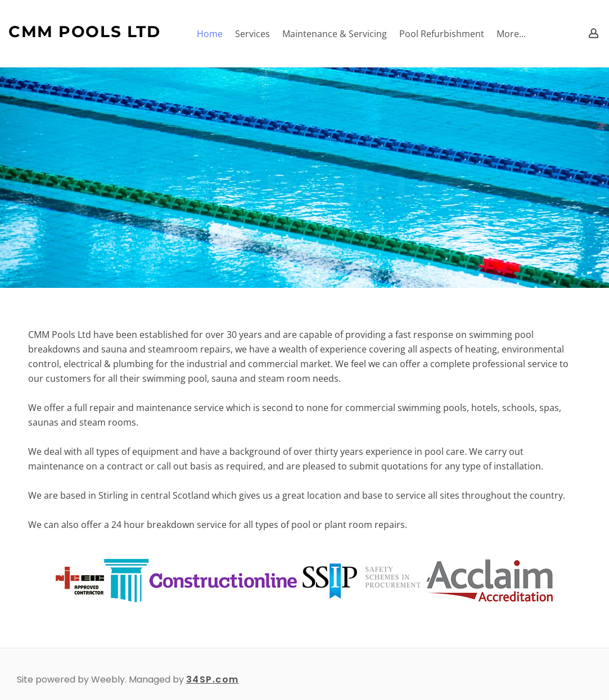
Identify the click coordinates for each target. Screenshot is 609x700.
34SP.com (213, 679)
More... (511, 34)
